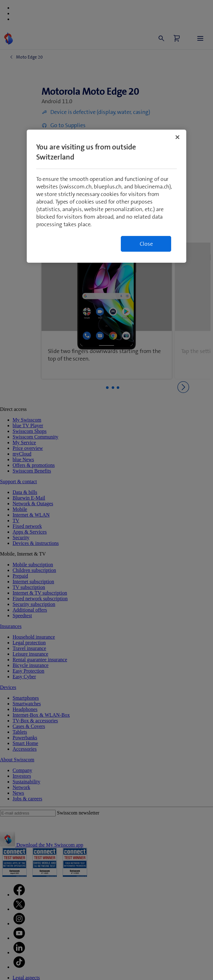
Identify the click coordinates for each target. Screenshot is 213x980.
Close (146, 244)
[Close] (177, 137)
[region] (107, 196)
